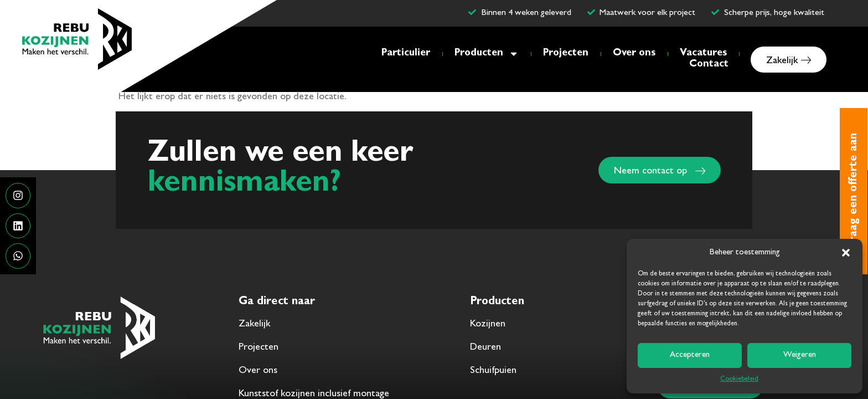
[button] (846, 253)
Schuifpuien (493, 371)
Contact (709, 65)
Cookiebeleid (739, 380)
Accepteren (690, 355)
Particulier (406, 54)
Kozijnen (488, 325)
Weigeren (800, 355)
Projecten (566, 54)
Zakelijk (255, 325)
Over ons (634, 54)
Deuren (485, 348)
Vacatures (703, 54)
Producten (487, 54)
